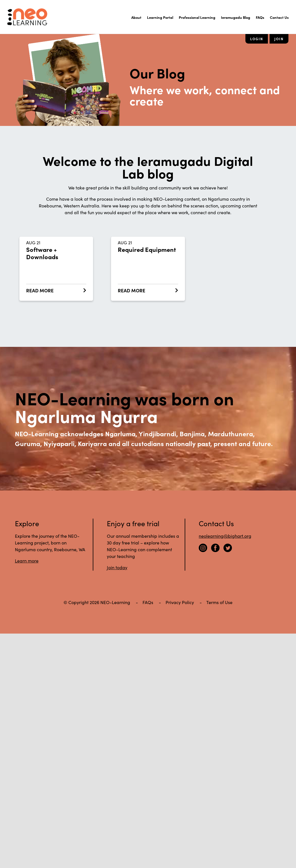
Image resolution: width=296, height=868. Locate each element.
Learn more (27, 560)
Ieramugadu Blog (236, 17)
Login (257, 39)
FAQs (260, 17)
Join (279, 39)
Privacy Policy (180, 602)
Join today (117, 567)
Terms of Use (219, 602)
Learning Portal (160, 17)
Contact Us (279, 17)
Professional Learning (197, 17)
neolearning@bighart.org (225, 536)
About (136, 17)
